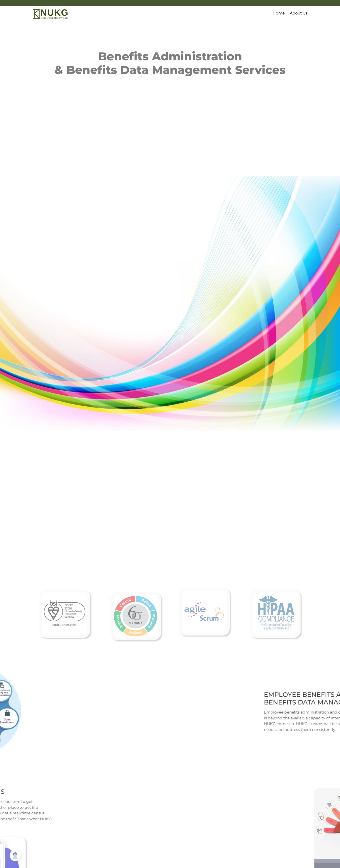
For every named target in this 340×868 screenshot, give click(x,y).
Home (279, 13)
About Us (299, 13)
